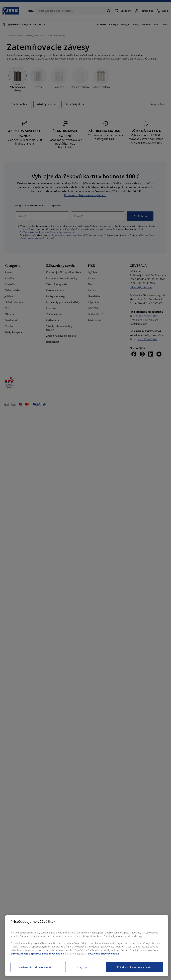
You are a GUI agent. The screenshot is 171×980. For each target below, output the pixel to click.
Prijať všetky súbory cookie (134, 967)
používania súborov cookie (103, 954)
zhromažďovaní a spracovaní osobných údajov (37, 954)
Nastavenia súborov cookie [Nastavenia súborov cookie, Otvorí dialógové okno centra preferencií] (35, 967)
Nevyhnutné (84, 967)
